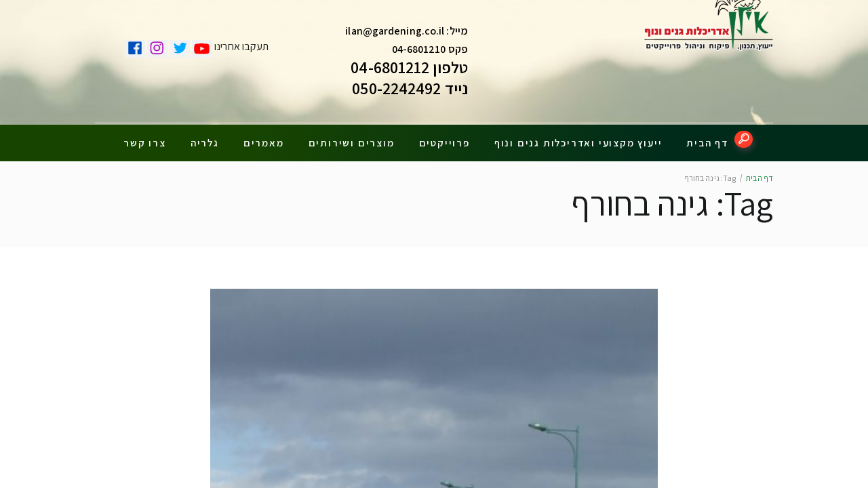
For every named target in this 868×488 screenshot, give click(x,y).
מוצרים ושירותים (352, 137)
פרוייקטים (445, 137)
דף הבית (707, 137)
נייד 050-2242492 (410, 91)
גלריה (205, 137)
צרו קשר (145, 137)
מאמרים (264, 137)
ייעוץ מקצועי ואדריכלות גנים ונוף (578, 137)
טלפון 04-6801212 (409, 70)
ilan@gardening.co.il (395, 34)
